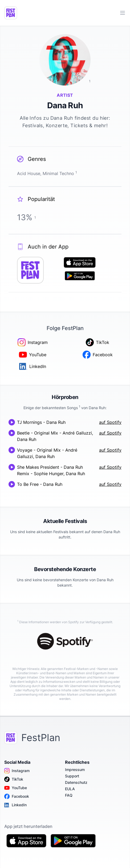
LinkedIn (15, 805)
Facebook (17, 796)
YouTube (16, 788)
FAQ (69, 795)
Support (72, 776)
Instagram (17, 771)
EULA (70, 789)
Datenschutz (76, 782)
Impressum (75, 770)
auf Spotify (110, 422)
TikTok (14, 779)
